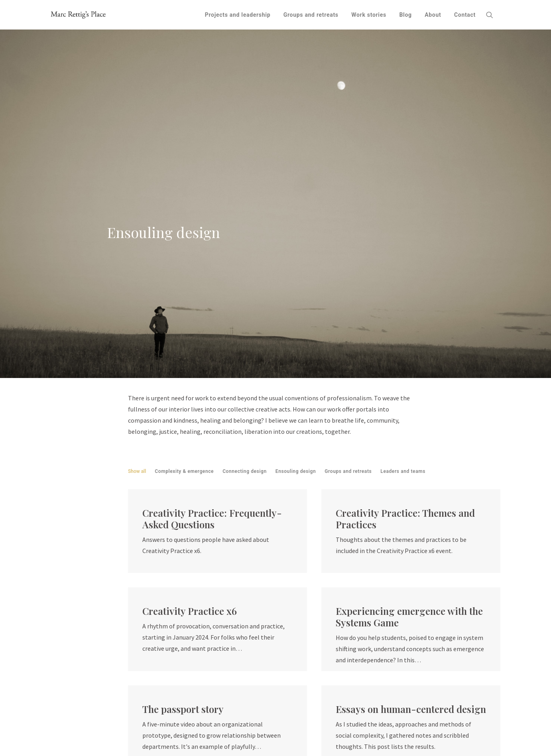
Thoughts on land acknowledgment (332, 725)
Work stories (369, 15)
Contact (465, 15)
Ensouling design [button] (296, 255)
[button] (493, 15)
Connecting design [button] (245, 255)
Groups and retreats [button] (348, 255)
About (433, 15)
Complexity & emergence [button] (184, 255)
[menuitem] (238, 15)
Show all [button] (137, 255)
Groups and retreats (311, 15)
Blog (405, 15)
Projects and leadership (238, 15)
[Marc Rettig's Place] (79, 15)
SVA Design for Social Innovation (199, 736)
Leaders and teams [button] (403, 255)
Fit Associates (204, 714)
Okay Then (243, 725)
